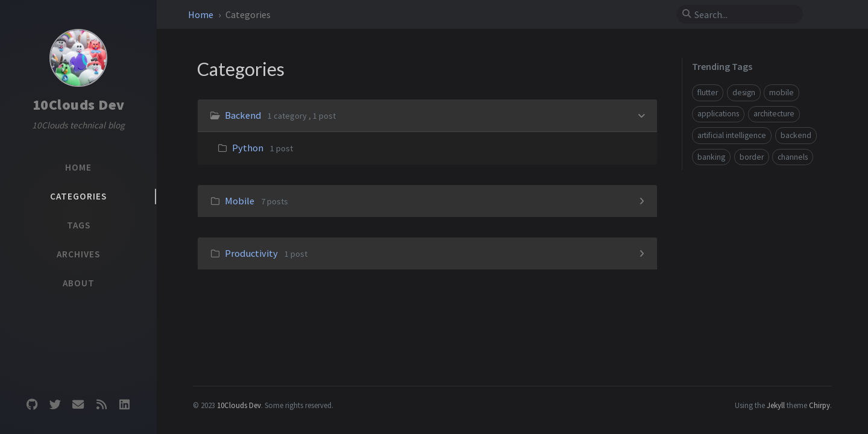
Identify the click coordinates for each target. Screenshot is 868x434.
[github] (32, 405)
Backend (243, 115)
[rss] (101, 405)
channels (793, 157)
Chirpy (819, 405)
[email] (78, 405)
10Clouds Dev (79, 105)
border (752, 157)
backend (796, 135)
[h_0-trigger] (642, 115)
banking (711, 157)
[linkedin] (125, 405)
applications (718, 114)
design (744, 93)
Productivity (251, 253)
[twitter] (55, 405)
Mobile (240, 201)
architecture (774, 114)
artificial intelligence (732, 135)
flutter (708, 93)
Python (248, 148)
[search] (744, 14)
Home (202, 14)
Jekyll (776, 405)
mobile (782, 93)
